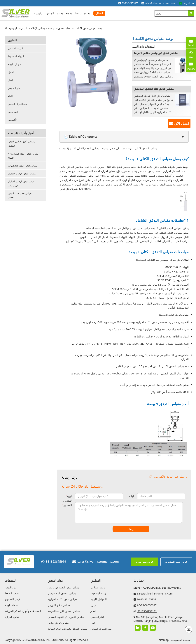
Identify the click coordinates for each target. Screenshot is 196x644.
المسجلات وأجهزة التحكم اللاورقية (23, 611)
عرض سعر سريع (145, 562)
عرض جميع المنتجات (176, 562)
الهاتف (131, 496)
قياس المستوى (13, 599)
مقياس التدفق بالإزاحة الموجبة (64, 611)
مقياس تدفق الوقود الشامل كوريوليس (22, 183)
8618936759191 (55, 562)
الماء (10, 96)
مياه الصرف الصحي (18, 104)
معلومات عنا (83, 13)
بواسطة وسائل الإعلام (43, 28)
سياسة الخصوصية (181, 640)
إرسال (131, 529)
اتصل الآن (182, 123)
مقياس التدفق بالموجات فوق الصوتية (67, 629)
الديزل (11, 72)
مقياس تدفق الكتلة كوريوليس (63, 587)
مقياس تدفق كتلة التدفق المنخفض (20, 195)
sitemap (164, 640)
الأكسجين (13, 120)
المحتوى (67, 505)
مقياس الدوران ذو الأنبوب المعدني (66, 617)
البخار (11, 80)
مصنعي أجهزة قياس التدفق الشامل (21, 144)
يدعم (60, 13)
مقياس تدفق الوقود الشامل (22, 174)
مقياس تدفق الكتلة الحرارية (62, 599)
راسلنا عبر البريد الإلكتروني (168, 477)
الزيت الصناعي (15, 48)
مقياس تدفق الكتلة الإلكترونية (23, 166)
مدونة (69, 13)
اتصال (99, 13)
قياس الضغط (12, 593)
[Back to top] (189, 629)
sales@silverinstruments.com (160, 3)
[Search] (191, 13)
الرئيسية (39, 13)
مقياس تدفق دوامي (58, 623)
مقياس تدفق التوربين (59, 605)
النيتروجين (13, 112)
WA (191, 54)
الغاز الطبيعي (14, 88)
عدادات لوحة (11, 605)
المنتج (50, 13)
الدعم (24, 28)
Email (191, 42)
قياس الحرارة (12, 617)
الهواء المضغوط (16, 56)
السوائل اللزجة (15, 64)
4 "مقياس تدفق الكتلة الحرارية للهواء (23, 156)
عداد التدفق (64, 28)
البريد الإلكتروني (67, 498)
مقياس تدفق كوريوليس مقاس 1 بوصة (156, 53)
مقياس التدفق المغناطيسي (62, 593)
